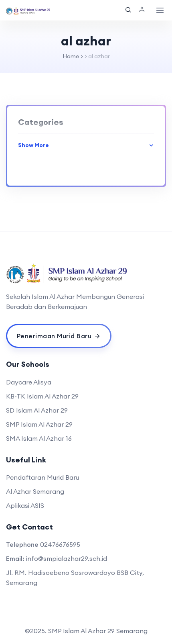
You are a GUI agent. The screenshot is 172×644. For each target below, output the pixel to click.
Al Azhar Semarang (35, 491)
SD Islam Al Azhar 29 (37, 410)
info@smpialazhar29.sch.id (67, 558)
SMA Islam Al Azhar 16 (39, 438)
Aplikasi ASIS (25, 505)
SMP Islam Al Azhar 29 (39, 424)
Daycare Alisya (29, 382)
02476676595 (60, 544)
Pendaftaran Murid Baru (42, 477)
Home (71, 56)
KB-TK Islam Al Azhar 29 (42, 396)
